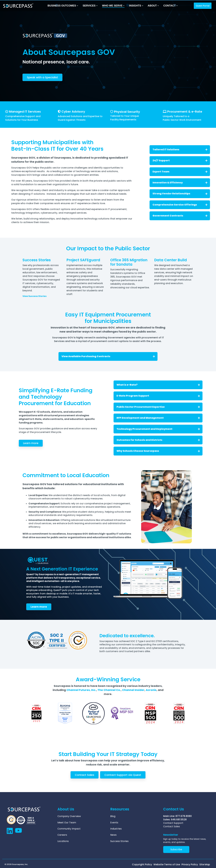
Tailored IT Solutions (180, 150)
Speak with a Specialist (42, 77)
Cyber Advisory (73, 112)
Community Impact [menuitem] (69, 828)
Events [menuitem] (114, 822)
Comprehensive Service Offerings (180, 205)
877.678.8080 (184, 816)
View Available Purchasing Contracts (108, 356)
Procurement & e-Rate (185, 112)
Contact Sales (85, 775)
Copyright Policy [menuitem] (142, 864)
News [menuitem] (113, 834)
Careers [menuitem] (62, 834)
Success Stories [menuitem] (119, 840)
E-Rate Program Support (158, 396)
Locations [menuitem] (63, 840)
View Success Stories (34, 296)
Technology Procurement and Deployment (158, 429)
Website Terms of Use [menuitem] (167, 864)
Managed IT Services (25, 112)
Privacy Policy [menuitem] (190, 864)
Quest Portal (203, 6)
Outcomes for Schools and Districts (158, 440)
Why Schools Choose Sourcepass (158, 451)
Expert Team (180, 172)
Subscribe (176, 849)
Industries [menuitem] (116, 828)
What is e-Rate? (158, 385)
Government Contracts (180, 216)
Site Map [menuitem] (205, 864)
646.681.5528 (179, 820)
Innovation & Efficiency (180, 183)
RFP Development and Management (158, 418)
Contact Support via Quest (123, 775)
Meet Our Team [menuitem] (67, 822)
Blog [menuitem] (113, 816)
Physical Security (127, 112)
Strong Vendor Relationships (180, 194)
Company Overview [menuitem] (69, 816)
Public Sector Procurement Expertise (158, 407)
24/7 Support (180, 160)
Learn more (31, 443)
